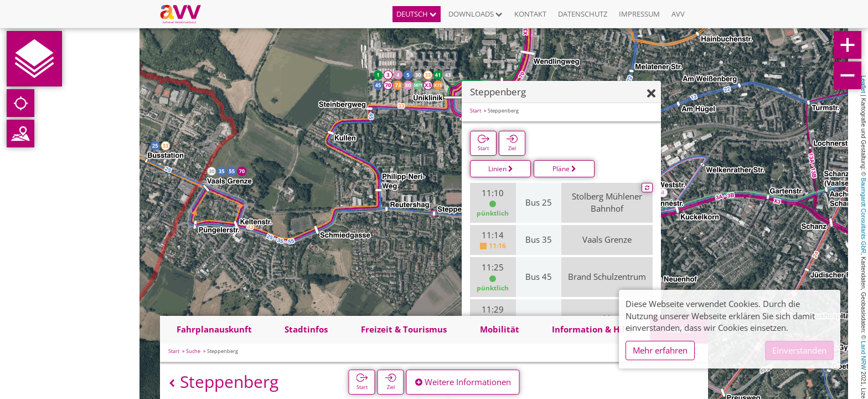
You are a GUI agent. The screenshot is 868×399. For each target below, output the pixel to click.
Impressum (639, 14)
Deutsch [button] (417, 14)
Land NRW (864, 355)
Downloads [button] (476, 14)
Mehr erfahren (660, 350)
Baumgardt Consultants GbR (864, 216)
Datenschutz (583, 14)
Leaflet (864, 84)
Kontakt (530, 14)
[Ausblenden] (651, 118)
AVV (678, 14)
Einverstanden (799, 350)
